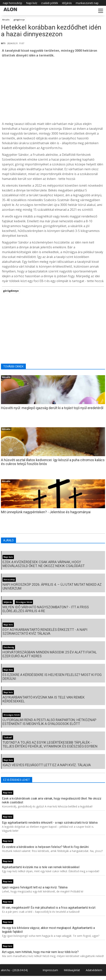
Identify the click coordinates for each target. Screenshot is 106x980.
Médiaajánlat (72, 970)
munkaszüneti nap (87, 3)
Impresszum (50, 970)
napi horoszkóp (13, 3)
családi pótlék (50, 3)
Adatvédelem (94, 970)
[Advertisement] (53, 90)
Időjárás (67, 3)
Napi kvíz (32, 3)
